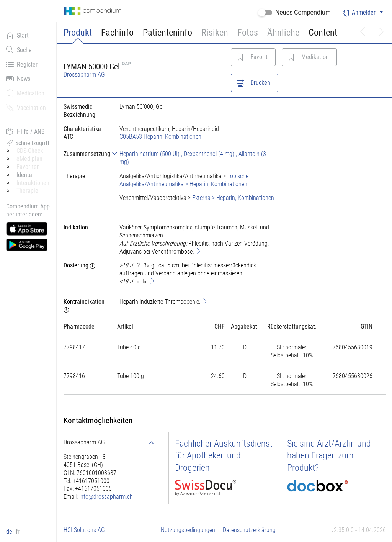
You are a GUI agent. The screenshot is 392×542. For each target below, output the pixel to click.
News (18, 79)
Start (17, 35)
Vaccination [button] (26, 108)
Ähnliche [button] (283, 33)
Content (323, 33)
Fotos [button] (248, 33)
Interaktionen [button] (33, 183)
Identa (24, 175)
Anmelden (360, 13)
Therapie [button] (27, 191)
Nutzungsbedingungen (188, 530)
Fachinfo (117, 33)
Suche (19, 50)
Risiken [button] (215, 33)
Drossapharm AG (84, 75)
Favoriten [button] (28, 167)
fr (18, 531)
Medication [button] (25, 93)
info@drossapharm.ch (106, 497)
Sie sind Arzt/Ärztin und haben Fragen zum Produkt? (329, 455)
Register (22, 64)
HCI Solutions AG (84, 530)
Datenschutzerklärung (249, 530)
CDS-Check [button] (30, 151)
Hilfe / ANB (25, 131)
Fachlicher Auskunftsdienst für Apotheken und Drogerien (224, 455)
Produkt (78, 33)
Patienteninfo (167, 33)
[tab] (85, 154)
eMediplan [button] (29, 159)
